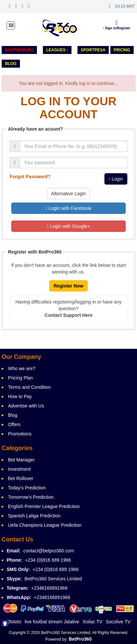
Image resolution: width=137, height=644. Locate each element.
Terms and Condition (29, 387)
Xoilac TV (92, 622)
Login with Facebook (68, 208)
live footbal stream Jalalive (52, 622)
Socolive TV (118, 622)
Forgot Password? (30, 177)
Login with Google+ (68, 226)
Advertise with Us (26, 406)
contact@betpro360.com (49, 551)
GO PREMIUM (19, 50)
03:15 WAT (125, 6)
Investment (19, 469)
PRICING (122, 50)
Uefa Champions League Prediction (45, 525)
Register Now (68, 286)
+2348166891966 (49, 588)
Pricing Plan (20, 378)
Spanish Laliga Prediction (34, 516)
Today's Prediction (27, 488)
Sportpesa (93, 50)
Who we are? (22, 368)
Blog (11, 64)
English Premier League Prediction (44, 506)
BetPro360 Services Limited (53, 579)
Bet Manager (21, 460)
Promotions (20, 434)
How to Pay (20, 396)
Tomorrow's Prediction (31, 497)
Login (116, 179)
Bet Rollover (21, 478)
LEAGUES (57, 50)
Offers (14, 424)
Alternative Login (68, 194)
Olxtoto (14, 622)
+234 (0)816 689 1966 (48, 560)
